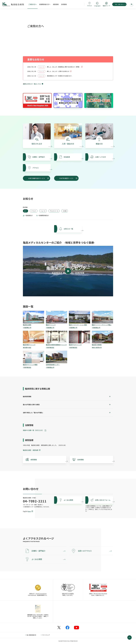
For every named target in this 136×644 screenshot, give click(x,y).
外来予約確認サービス (66, 178)
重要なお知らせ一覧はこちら (32, 84)
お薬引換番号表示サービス (37, 178)
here (29, 511)
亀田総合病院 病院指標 (31, 450)
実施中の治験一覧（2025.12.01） (33, 430)
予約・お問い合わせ (119, 4)
